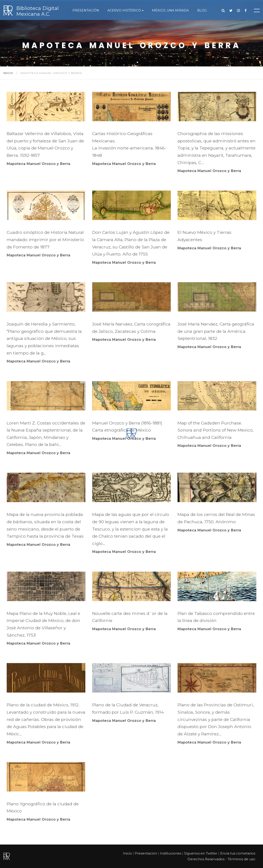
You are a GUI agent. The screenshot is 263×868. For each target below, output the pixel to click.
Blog (202, 10)
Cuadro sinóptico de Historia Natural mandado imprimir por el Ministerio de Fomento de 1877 (45, 239)
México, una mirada (170, 10)
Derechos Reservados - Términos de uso (221, 859)
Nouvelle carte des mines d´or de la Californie (130, 617)
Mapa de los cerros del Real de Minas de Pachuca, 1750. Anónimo (216, 518)
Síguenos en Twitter (201, 853)
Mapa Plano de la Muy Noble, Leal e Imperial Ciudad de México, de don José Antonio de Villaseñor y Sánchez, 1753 (43, 624)
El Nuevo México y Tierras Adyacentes (204, 236)
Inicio (9, 73)
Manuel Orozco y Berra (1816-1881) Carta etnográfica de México (127, 427)
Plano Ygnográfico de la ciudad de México (43, 807)
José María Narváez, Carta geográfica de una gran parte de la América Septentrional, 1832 (216, 331)
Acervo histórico (124, 10)
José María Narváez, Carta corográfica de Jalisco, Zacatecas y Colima (131, 328)
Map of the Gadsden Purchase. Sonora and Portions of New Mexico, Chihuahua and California (215, 430)
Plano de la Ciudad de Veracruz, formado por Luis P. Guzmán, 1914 (128, 708)
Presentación (86, 10)
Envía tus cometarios (238, 853)
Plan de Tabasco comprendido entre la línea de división (216, 617)
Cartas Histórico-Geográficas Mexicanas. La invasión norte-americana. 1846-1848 (129, 144)
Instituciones (171, 853)
